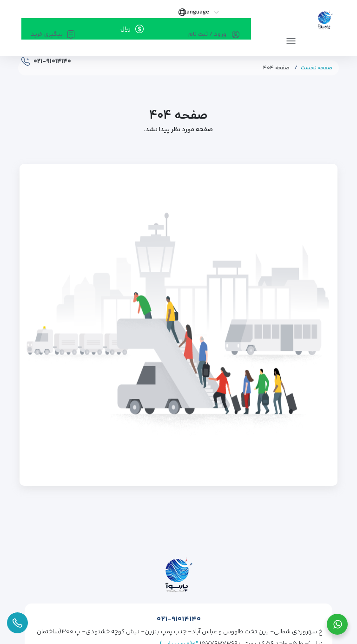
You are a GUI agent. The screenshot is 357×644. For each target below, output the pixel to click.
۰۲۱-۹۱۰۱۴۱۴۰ (179, 620)
